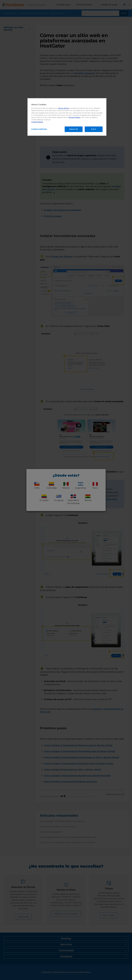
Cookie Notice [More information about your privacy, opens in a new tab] (37, 122)
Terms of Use (63, 108)
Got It (94, 129)
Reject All (74, 129)
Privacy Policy (74, 117)
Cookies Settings (39, 129)
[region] (67, 117)
